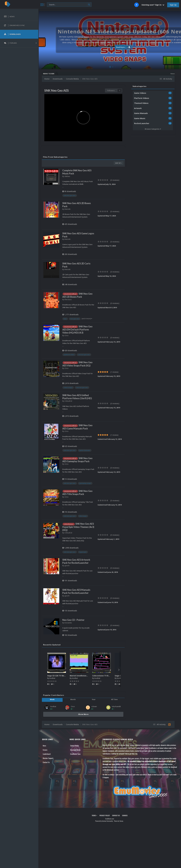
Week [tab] (52, 699)
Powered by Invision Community (104, 821)
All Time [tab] (114, 699)
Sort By (118, 163)
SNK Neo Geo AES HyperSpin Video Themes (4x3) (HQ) (78, 527)
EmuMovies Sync (75, 754)
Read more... (109, 47)
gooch (67, 565)
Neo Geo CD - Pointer (73, 620)
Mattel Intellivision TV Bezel (83, 676)
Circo (67, 335)
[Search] (69, 5)
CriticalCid (68, 401)
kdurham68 (116, 706)
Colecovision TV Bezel (102, 676)
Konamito (68, 623)
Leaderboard (47, 754)
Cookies (125, 815)
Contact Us (46, 762)
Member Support (48, 758)
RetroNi (68, 209)
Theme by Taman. (119, 821)
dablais (67, 176)
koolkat (52, 678)
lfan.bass (68, 299)
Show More (83, 714)
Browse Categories (153, 129)
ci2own (94, 706)
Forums (45, 750)
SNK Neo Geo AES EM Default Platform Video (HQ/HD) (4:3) (77, 330)
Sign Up (173, 5)
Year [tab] (94, 699)
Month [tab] (73, 699)
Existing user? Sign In (153, 5)
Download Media (75, 750)
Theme (94, 815)
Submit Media (75, 746)
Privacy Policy (105, 815)
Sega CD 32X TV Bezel (57, 676)
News (44, 746)
